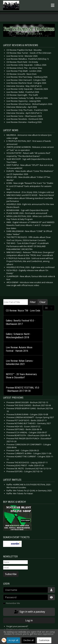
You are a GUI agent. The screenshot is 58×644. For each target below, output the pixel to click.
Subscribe (11, 574)
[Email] (15, 568)
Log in (29, 620)
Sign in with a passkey (29, 612)
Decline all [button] (28, 640)
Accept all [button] (13, 640)
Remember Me (13, 603)
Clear (43, 302)
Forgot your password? (17, 626)
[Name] (15, 562)
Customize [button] (44, 640)
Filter (33, 302)
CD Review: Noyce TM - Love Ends (23, 311)
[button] (4, 640)
